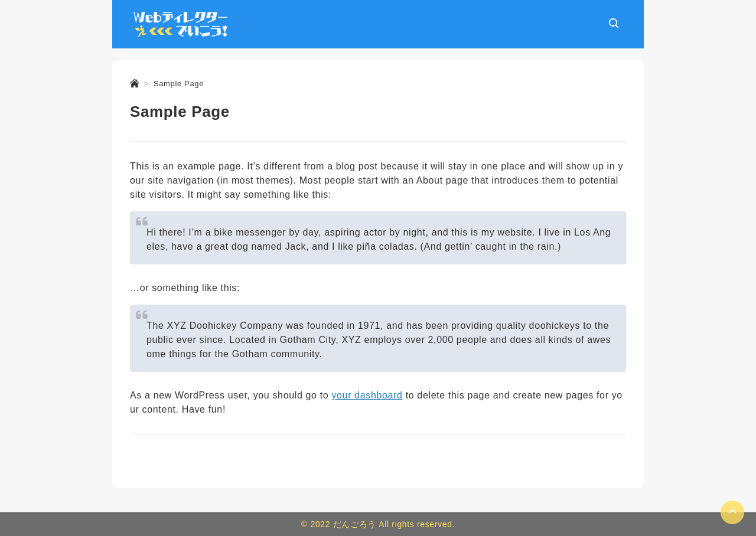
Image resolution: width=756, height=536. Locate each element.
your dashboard (367, 395)
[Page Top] (732, 512)
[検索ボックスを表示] (614, 24)
